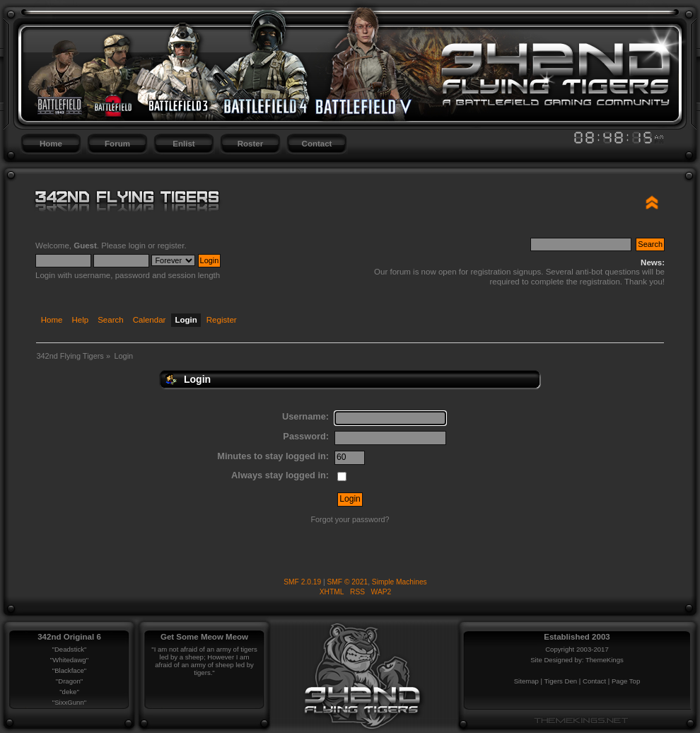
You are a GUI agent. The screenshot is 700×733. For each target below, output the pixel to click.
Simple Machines (399, 582)
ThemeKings (605, 660)
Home (51, 144)
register (171, 246)
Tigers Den (561, 681)
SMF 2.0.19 (302, 582)
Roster (250, 144)
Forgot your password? (350, 519)
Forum (117, 144)
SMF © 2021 (348, 582)
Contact (317, 144)
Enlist (183, 144)
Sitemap (526, 681)
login (137, 246)
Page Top (626, 681)
